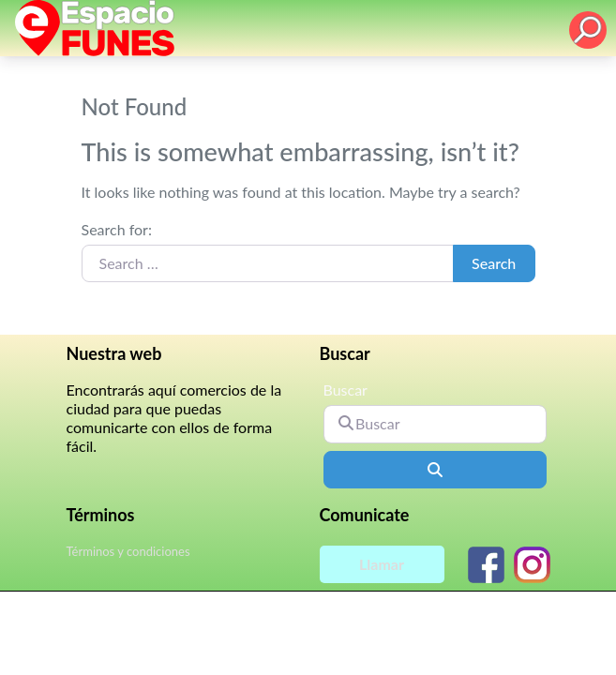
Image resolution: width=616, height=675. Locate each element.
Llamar (382, 564)
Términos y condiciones (128, 551)
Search (494, 263)
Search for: (117, 229)
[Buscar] (435, 424)
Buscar (346, 390)
